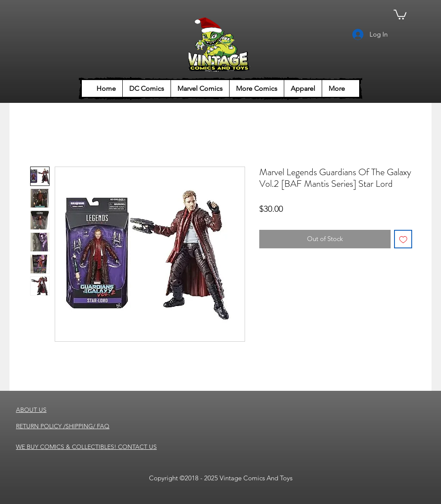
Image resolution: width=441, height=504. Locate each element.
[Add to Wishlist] (403, 239)
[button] (400, 14)
